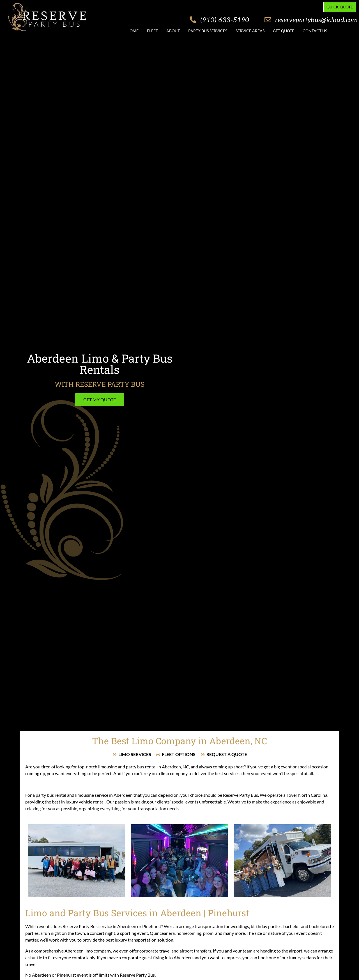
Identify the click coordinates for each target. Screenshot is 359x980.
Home (133, 31)
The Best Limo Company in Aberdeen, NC (179, 741)
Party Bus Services (208, 31)
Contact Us (315, 31)
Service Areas (250, 31)
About (173, 31)
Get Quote (284, 31)
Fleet (152, 31)
